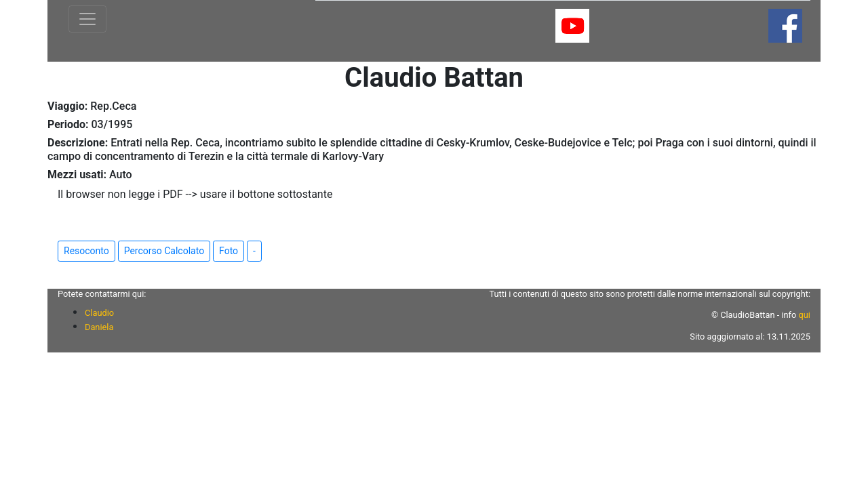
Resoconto (86, 251)
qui (805, 315)
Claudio (99, 313)
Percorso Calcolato (164, 251)
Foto (229, 251)
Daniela (99, 327)
